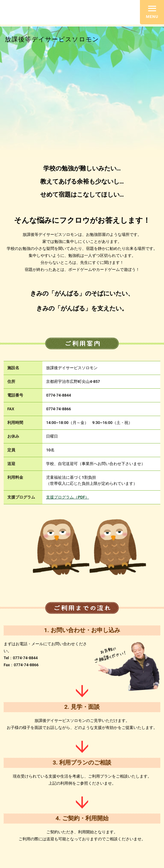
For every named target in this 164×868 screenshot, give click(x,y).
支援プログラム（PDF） (68, 497)
